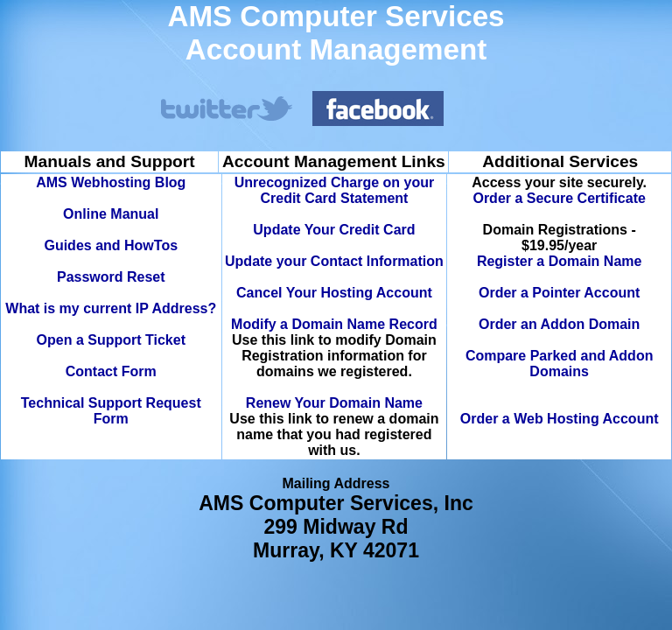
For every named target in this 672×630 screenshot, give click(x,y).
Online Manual (111, 214)
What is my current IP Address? (111, 308)
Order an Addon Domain (559, 324)
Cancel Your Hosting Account (334, 293)
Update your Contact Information (334, 261)
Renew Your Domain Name (334, 403)
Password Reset (111, 277)
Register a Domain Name (560, 261)
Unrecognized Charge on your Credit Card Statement (334, 190)
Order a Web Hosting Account (560, 419)
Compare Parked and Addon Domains (560, 364)
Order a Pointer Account (559, 293)
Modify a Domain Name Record (334, 324)
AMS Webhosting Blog (111, 182)
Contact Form (111, 371)
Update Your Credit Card (334, 230)
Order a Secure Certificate (559, 198)
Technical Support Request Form (111, 411)
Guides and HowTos (111, 245)
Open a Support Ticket (111, 340)
